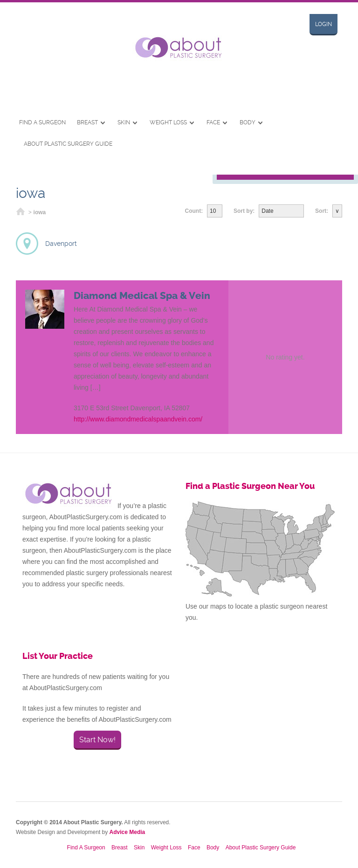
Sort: (322, 211)
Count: (194, 211)
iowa (40, 212)
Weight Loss (168, 122)
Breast (87, 122)
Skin (124, 122)
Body (248, 122)
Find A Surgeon (42, 122)
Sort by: (244, 211)
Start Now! (97, 740)
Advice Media (127, 832)
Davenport (61, 244)
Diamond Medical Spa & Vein (142, 296)
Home (21, 213)
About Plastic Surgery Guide (68, 144)
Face (213, 122)
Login (324, 24)
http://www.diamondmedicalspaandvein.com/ (138, 419)
